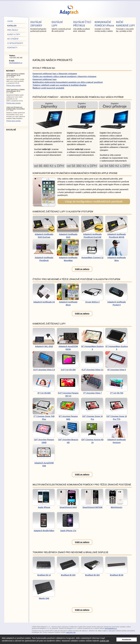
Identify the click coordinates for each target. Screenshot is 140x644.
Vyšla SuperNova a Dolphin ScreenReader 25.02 (16, 75)
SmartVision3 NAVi (68, 507)
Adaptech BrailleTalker (44, 531)
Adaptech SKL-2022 (44, 346)
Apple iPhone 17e (68, 531)
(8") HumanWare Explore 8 (92, 348)
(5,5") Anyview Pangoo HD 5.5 (68, 394)
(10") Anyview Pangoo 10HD (44, 441)
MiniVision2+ (117, 507)
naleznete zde (71, 632)
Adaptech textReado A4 (44, 302)
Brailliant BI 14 (44, 575)
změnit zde (104, 641)
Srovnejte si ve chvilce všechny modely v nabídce (105, 26)
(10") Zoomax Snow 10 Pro (92, 418)
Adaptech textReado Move (68, 303)
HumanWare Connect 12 (92, 258)
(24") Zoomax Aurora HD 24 (92, 441)
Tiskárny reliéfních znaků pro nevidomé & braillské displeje (60, 85)
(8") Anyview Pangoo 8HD (68, 418)
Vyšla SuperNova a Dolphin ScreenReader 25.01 (16, 90)
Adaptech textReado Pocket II (117, 303)
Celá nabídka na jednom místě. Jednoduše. (83, 26)
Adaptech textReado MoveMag (68, 259)
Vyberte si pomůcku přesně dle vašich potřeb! (62, 26)
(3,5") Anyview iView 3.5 (44, 370)
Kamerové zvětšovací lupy (45, 79)
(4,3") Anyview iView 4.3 (92, 370)
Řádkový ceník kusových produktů (48, 88)
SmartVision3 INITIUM (92, 507)
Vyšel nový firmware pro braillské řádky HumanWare (16, 108)
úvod (10, 21)
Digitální (49, 105)
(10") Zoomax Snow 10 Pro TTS (117, 418)
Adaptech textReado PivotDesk (44, 259)
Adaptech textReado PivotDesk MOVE (117, 236)
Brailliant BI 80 (117, 575)
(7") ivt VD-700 (117, 393)
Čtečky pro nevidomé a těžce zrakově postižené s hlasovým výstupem (65, 76)
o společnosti (15, 43)
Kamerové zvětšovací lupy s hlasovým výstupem (55, 74)
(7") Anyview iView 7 (92, 393)
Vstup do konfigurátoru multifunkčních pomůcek (94, 202)
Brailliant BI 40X (92, 575)
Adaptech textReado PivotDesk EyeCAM (92, 236)
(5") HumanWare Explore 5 (117, 348)
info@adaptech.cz (16, 63)
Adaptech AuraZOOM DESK (68, 348)
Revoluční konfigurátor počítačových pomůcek (40, 26)
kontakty (12, 48)
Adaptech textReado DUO (68, 236)
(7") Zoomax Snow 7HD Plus (44, 418)
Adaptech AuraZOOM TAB (44, 464)
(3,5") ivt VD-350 (68, 370)
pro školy (13, 30)
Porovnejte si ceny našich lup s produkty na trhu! (126, 26)
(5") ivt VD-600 (44, 393)
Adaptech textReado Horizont (117, 441)
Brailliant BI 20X (68, 575)
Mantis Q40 (44, 598)
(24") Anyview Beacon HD (68, 441)
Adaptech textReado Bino (117, 259)
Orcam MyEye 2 (92, 302)
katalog (12, 26)
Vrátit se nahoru (82, 269)
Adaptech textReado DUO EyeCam (44, 236)
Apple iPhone (44, 507)
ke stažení (13, 39)
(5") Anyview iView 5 (117, 370)
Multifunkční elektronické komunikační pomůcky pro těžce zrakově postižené (68, 82)
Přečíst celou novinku (14, 85)
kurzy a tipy (14, 34)
